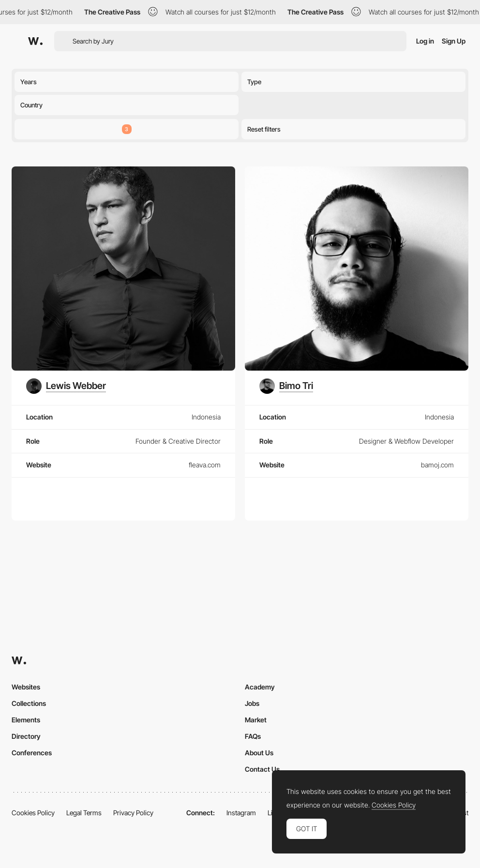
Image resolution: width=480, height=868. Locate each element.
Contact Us (262, 769)
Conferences (32, 753)
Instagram (241, 813)
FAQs (253, 736)
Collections (29, 703)
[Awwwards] (35, 41)
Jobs (252, 703)
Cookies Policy (33, 813)
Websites (26, 687)
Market (256, 720)
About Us (259, 753)
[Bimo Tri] (286, 386)
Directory (26, 736)
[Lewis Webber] (66, 386)
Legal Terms (84, 813)
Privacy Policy (133, 813)
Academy (260, 687)
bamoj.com (437, 465)
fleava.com (205, 465)
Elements (26, 720)
